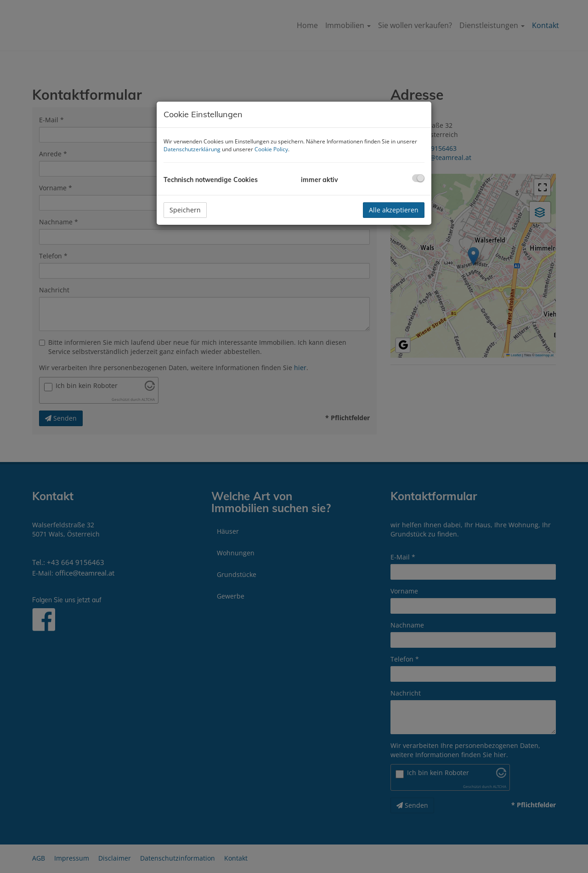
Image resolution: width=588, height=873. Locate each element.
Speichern (185, 210)
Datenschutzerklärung (192, 149)
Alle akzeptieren (394, 210)
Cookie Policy (271, 149)
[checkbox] (418, 178)
